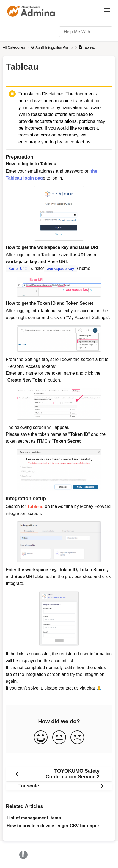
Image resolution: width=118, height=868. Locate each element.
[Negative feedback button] (77, 737)
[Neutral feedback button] (59, 737)
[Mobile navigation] (107, 11)
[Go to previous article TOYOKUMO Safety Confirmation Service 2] (59, 774)
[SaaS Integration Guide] (52, 47)
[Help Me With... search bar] (86, 32)
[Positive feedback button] (41, 737)
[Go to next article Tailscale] (59, 786)
